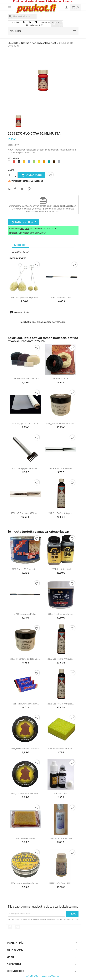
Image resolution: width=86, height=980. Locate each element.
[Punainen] (14, 162)
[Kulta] (24, 162)
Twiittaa (22, 189)
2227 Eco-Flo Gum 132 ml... (61, 883)
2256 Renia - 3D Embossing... (25, 569)
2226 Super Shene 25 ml (61, 838)
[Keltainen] (39, 162)
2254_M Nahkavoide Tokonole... (61, 423)
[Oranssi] (44, 162)
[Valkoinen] (9, 162)
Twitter (18, 927)
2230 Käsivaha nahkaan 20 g (25, 379)
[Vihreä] (34, 162)
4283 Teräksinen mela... (62, 297)
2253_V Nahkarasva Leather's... (25, 793)
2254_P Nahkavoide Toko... (61, 614)
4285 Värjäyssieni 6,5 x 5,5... (61, 749)
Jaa (15, 189)
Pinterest (29, 189)
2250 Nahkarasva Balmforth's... (25, 883)
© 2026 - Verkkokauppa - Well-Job (43, 976)
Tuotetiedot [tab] (20, 245)
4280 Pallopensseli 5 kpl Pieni (24, 297)
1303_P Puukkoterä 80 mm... (61, 468)
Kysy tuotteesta (23, 222)
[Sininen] (29, 162)
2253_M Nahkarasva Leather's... (25, 749)
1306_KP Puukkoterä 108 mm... (25, 513)
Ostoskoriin (32, 175)
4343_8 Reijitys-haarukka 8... (25, 468)
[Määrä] (11, 175)
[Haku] (22, 16)
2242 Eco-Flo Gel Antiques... (61, 513)
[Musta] (19, 162)
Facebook (10, 927)
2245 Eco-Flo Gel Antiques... (61, 704)
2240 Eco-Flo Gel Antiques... (61, 659)
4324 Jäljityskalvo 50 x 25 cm (25, 423)
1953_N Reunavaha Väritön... (25, 704)
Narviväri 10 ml (61, 793)
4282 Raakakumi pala (25, 838)
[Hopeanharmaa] (59, 162)
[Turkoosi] (49, 162)
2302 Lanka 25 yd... (61, 379)
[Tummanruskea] (54, 162)
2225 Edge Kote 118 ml (61, 569)
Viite (14, 252)
